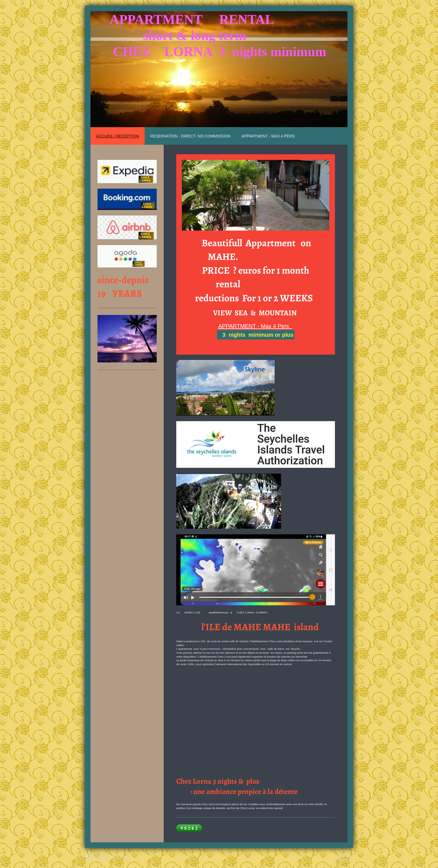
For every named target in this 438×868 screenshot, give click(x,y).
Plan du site (123, 856)
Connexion (347, 855)
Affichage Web (344, 859)
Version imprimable (100, 856)
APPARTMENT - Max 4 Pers (255, 326)
